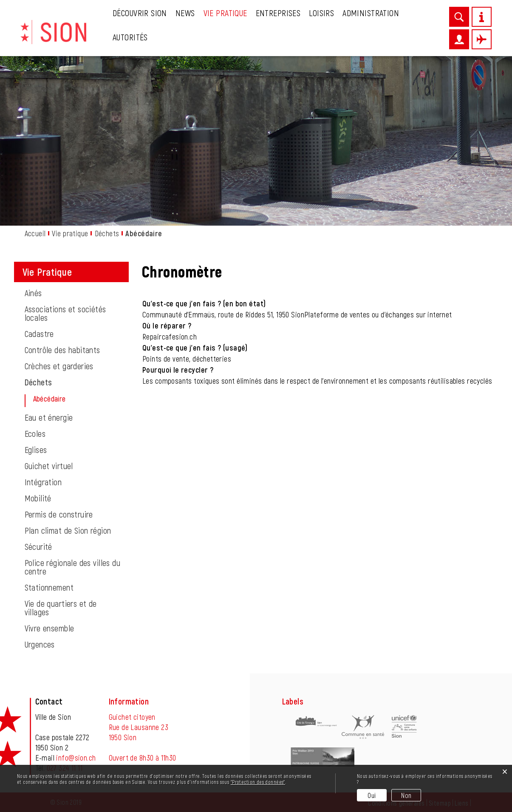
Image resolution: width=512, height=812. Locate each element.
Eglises (36, 450)
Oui (372, 795)
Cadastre (39, 334)
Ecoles (35, 433)
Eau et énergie (49, 417)
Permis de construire (59, 514)
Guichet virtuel (49, 466)
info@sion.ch (76, 758)
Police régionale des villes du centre (73, 567)
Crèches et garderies (59, 366)
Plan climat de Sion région (68, 530)
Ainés (33, 293)
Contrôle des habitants (62, 350)
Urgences (40, 644)
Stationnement (49, 587)
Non (406, 795)
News (185, 13)
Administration (371, 13)
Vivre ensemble (50, 628)
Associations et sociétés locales (65, 313)
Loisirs (321, 13)
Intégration (43, 482)
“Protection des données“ (258, 782)
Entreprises (278, 13)
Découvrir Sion (140, 13)
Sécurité (38, 546)
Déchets (38, 382)
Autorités (130, 37)
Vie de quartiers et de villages (61, 608)
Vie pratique (225, 13)
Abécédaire (70, 399)
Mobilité (38, 498)
